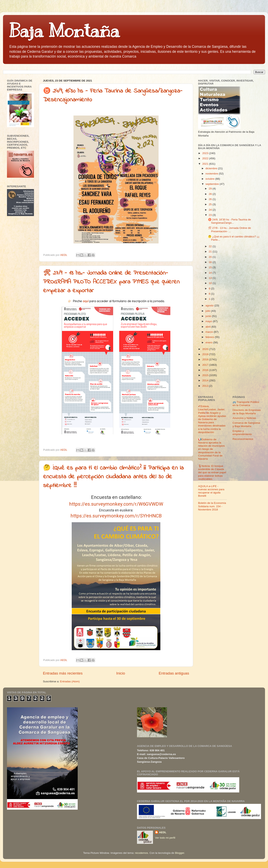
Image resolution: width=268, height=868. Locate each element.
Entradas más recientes (63, 673)
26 (211, 199)
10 (211, 283)
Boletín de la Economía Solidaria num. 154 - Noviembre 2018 (212, 506)
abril (208, 327)
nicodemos (141, 853)
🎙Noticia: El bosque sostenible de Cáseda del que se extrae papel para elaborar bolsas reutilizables (212, 472)
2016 (206, 370)
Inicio (121, 673)
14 (211, 273)
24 (211, 210)
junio (209, 316)
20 (211, 257)
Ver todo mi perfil (165, 838)
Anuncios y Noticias (244, 418)
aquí (86, 301)
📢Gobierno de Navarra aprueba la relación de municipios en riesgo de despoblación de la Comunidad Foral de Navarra (211, 449)
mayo (209, 321)
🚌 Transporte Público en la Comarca (246, 404)
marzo (210, 332)
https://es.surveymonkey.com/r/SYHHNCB (116, 516)
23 (211, 215)
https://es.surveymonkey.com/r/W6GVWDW (116, 504)
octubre (210, 179)
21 (211, 252)
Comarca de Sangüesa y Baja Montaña (246, 424)
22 (211, 246)
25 (211, 204)
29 (211, 189)
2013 (206, 386)
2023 (206, 153)
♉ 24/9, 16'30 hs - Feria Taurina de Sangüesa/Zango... (229, 221)
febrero (210, 337)
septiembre (213, 184)
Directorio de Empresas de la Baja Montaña (247, 412)
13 (211, 278)
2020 (206, 349)
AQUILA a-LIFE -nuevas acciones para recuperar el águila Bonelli (211, 491)
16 (211, 262)
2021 (206, 164)
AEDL (163, 832)
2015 (206, 375)
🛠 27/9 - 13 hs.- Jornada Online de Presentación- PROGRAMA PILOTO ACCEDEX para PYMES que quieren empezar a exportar (111, 282)
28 (211, 194)
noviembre (212, 174)
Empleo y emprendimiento (242, 433)
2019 (206, 354)
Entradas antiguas (174, 673)
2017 (206, 365)
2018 (206, 359)
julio (208, 311)
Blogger (180, 853)
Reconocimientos (243, 439)
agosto (210, 305)
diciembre (212, 168)
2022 (206, 158)
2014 (206, 380)
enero (209, 342)
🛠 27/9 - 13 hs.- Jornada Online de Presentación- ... (229, 230)
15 (211, 267)
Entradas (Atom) (70, 681)
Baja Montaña (64, 31)
